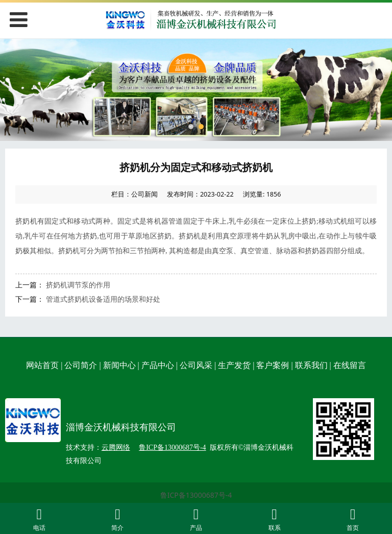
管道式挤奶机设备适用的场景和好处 (103, 299)
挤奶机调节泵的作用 (78, 285)
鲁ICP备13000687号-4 (196, 495)
